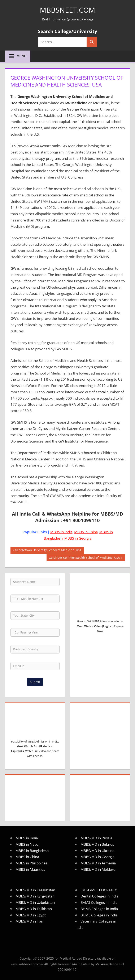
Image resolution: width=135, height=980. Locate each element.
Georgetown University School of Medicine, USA (48, 551)
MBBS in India (61, 532)
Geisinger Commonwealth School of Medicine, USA (84, 558)
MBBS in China (86, 532)
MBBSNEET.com (68, 10)
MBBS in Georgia (78, 538)
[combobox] (15, 599)
